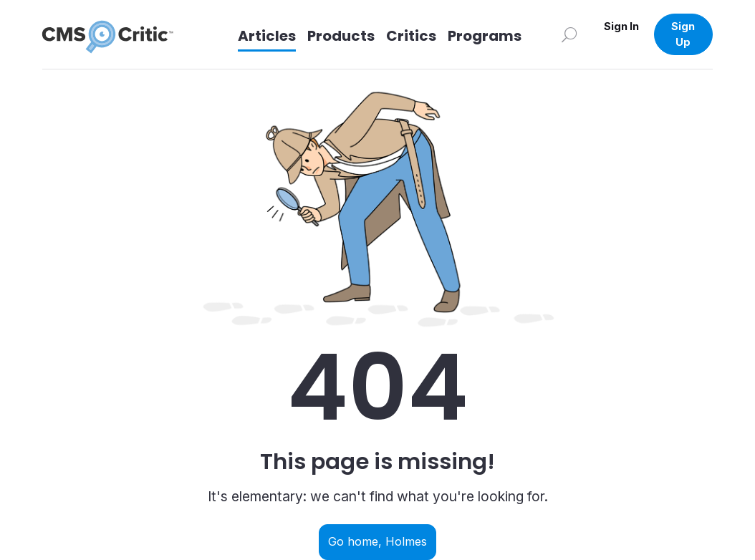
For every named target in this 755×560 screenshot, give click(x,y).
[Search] (569, 34)
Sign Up (683, 34)
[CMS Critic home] (119, 34)
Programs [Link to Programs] (485, 36)
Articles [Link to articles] (267, 36)
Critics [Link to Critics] (411, 36)
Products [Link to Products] (341, 36)
